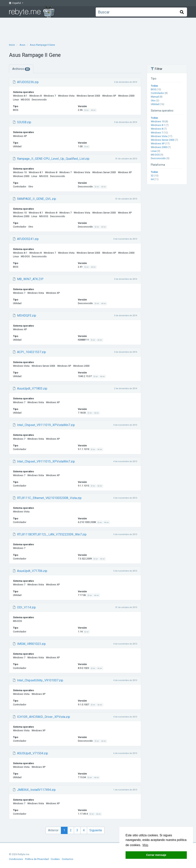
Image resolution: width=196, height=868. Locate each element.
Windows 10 (158, 121)
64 (152, 179)
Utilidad (155, 104)
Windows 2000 (159, 147)
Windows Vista (159, 136)
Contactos (68, 859)
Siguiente (96, 830)
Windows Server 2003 (163, 140)
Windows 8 (157, 129)
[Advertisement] (98, 29)
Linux (154, 151)
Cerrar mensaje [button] (156, 855)
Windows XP (158, 144)
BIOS (153, 89)
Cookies (55, 859)
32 (152, 176)
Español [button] (15, 3)
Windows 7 (157, 133)
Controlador (157, 93)
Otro (153, 101)
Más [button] (145, 845)
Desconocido (158, 158)
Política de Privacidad (37, 859)
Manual (155, 97)
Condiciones (16, 859)
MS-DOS (155, 155)
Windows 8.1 (158, 125)
